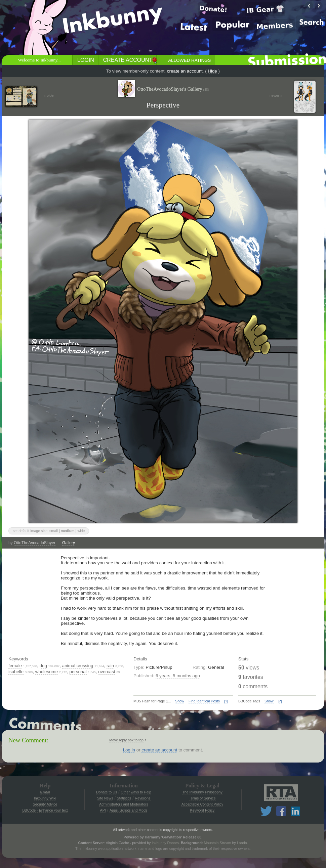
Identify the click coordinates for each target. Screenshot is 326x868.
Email (45, 792)
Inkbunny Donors (165, 843)
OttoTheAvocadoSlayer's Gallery (173, 89)
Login (86, 60)
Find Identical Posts (204, 701)
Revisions (142, 798)
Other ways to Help (136, 792)
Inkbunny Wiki (45, 798)
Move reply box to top (126, 740)
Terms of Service (202, 798)
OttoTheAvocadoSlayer (35, 543)
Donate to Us (107, 792)
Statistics (124, 798)
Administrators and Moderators (124, 804)
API (103, 810)
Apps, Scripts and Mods (129, 810)
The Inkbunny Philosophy (202, 792)
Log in (129, 750)
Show (180, 701)
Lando (242, 843)
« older (49, 95)
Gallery (69, 543)
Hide (212, 71)
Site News (105, 798)
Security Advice (45, 804)
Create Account (128, 60)
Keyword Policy (202, 810)
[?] (226, 701)
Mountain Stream (218, 843)
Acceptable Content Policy (202, 804)
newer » (276, 95)
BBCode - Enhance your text (45, 810)
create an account (185, 71)
